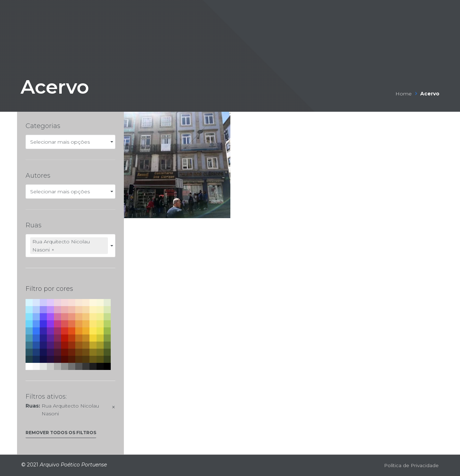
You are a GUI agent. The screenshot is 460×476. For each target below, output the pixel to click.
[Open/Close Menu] (432, 10)
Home (404, 94)
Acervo (68, 84)
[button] (61, 434)
